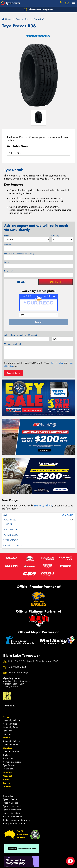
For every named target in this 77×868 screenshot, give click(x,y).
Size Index (8, 796)
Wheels (7, 738)
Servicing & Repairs (12, 762)
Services (8, 748)
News (6, 783)
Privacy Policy (57, 363)
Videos (7, 786)
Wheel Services (10, 769)
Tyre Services (9, 765)
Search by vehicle (43, 506)
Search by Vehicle (11, 720)
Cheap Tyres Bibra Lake (14, 823)
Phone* (19, 254)
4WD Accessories (11, 752)
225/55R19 (68, 515)
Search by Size (10, 724)
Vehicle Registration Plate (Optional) (20, 335)
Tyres (6, 717)
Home (6, 19)
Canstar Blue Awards (13, 817)
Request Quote (14, 373)
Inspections (8, 758)
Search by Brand (11, 727)
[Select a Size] (38, 153)
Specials (8, 772)
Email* (7, 262)
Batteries (7, 755)
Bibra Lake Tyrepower (39, 10)
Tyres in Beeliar (10, 799)
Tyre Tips (7, 734)
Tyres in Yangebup (11, 813)
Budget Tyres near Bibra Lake (16, 820)
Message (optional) (13, 344)
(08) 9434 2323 (17, 667)
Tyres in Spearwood (12, 810)
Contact (8, 776)
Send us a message (18, 672)
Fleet (6, 779)
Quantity (55, 236)
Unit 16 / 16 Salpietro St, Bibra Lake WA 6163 (33, 661)
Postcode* (9, 271)
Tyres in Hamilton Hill (13, 806)
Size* (7, 236)
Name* (7, 245)
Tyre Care (8, 731)
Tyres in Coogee (11, 803)
